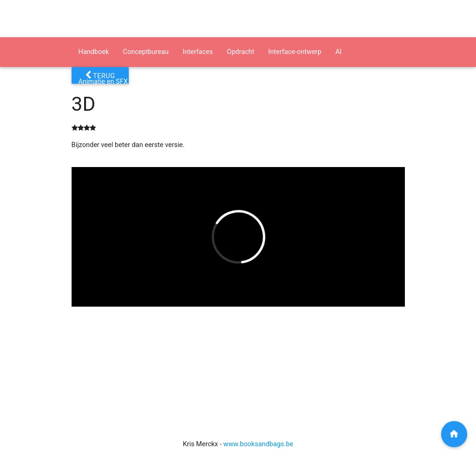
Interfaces (198, 52)
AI (338, 52)
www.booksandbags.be (258, 444)
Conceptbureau (145, 52)
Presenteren (160, 82)
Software (205, 82)
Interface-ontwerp (295, 52)
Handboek (94, 52)
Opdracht (241, 52)
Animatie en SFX (103, 82)
